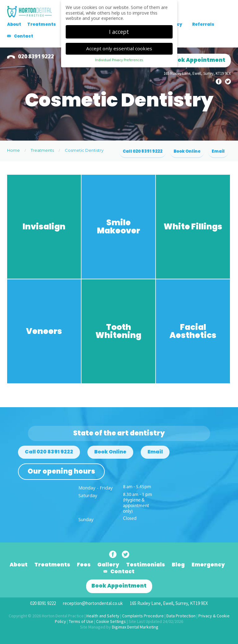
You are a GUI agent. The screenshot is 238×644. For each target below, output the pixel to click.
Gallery (108, 565)
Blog (178, 565)
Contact (24, 36)
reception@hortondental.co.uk (93, 603)
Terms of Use (81, 621)
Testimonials (145, 565)
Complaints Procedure (143, 616)
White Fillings (193, 227)
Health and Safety (103, 616)
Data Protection (181, 616)
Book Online (187, 151)
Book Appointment (198, 60)
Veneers (44, 331)
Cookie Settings (111, 621)
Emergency (208, 565)
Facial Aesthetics (193, 331)
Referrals (203, 24)
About (14, 24)
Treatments (42, 24)
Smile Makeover (119, 227)
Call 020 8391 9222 (143, 151)
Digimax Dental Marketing (135, 627)
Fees (84, 565)
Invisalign (44, 227)
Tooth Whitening (118, 331)
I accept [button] (119, 29)
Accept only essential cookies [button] (119, 47)
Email (218, 151)
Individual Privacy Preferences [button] (119, 58)
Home (13, 150)
